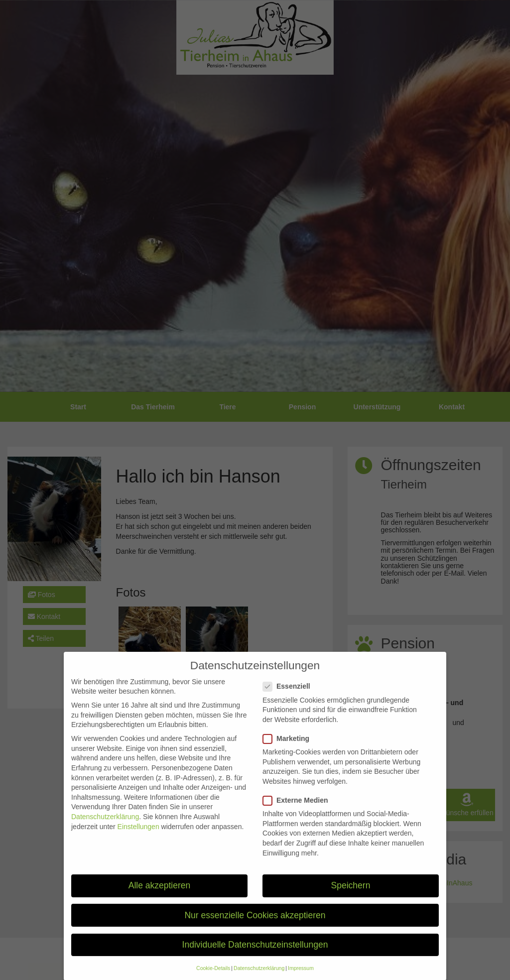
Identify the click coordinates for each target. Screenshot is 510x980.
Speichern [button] (351, 896)
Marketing (289, 749)
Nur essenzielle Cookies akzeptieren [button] (255, 926)
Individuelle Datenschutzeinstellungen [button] (255, 955)
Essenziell (290, 697)
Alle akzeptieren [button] (160, 896)
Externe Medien (298, 811)
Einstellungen (138, 837)
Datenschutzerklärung (105, 827)
